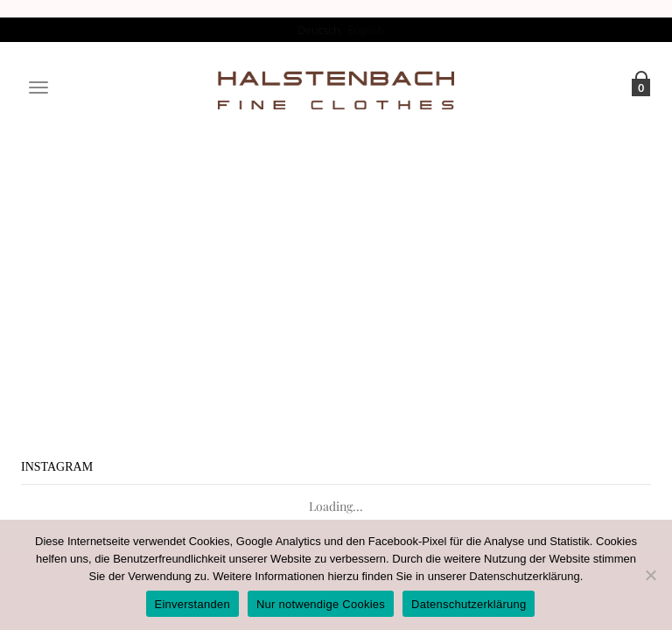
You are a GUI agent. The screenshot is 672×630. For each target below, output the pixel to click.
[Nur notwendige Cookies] (650, 575)
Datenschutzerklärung (524, 576)
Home (276, 245)
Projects (324, 245)
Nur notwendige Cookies (321, 604)
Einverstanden (192, 604)
